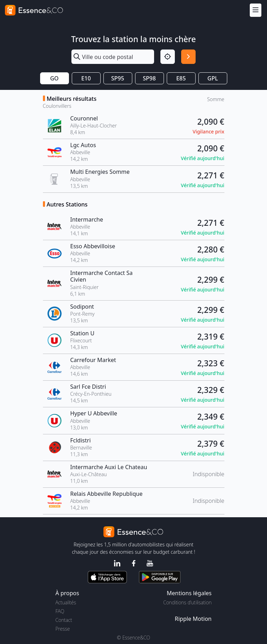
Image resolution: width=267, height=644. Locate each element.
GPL (213, 78)
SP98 (149, 78)
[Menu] (256, 10)
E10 (86, 78)
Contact (64, 620)
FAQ (60, 611)
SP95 (118, 78)
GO (54, 78)
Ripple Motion (193, 619)
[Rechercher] (188, 57)
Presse (63, 629)
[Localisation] (168, 57)
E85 (181, 78)
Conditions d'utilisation (187, 602)
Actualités (66, 602)
